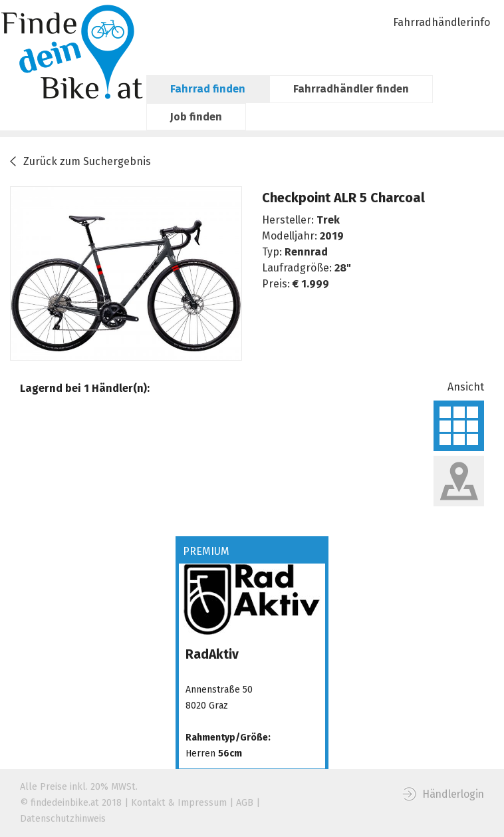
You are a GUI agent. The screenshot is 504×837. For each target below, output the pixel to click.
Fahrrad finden (208, 89)
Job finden (196, 117)
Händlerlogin (453, 794)
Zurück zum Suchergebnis (87, 161)
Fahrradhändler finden (351, 89)
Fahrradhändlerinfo (441, 22)
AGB (245, 803)
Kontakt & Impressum (179, 803)
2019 (332, 236)
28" (343, 268)
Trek (328, 220)
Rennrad (306, 252)
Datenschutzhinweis (63, 819)
